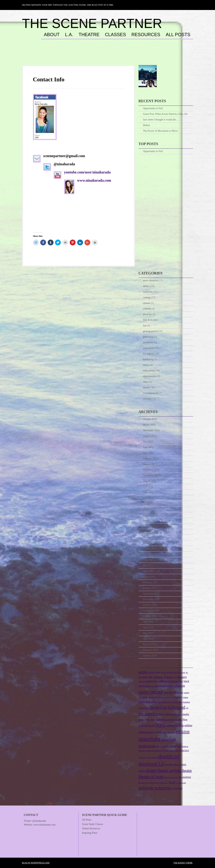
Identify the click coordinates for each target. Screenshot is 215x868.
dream (142, 702)
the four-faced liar (171, 777)
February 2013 (151, 459)
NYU (160, 725)
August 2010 (150, 616)
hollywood (176, 707)
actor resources (151, 281)
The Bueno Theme (183, 863)
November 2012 (151, 475)
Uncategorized (151, 393)
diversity (148, 314)
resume (172, 751)
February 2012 (151, 515)
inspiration (149, 348)
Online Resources (91, 828)
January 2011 (150, 588)
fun (145, 326)
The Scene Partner (92, 23)
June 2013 (148, 447)
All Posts (178, 35)
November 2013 (151, 430)
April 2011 (149, 571)
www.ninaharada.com (95, 180)
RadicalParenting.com (155, 751)
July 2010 (148, 622)
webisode (146, 788)
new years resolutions (162, 719)
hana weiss (166, 702)
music (146, 365)
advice (146, 286)
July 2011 (148, 554)
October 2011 (150, 537)
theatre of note (151, 776)
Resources (146, 35)
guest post (148, 337)
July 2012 (148, 487)
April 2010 (149, 639)
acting (143, 672)
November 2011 (151, 532)
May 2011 (148, 565)
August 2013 (150, 436)
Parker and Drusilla (165, 732)
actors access (173, 672)
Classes (116, 35)
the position (185, 777)
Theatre (89, 35)
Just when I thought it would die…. (161, 120)
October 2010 (150, 605)
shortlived (168, 756)
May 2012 (148, 498)
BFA (181, 681)
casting (147, 297)
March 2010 (149, 644)
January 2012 (150, 520)
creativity (169, 697)
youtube (177, 788)
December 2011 (151, 526)
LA (187, 708)
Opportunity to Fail (153, 108)
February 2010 (151, 650)
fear (148, 702)
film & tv (148, 320)
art (187, 672)
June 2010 (148, 627)
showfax (169, 764)
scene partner (152, 757)
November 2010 (151, 599)
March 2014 (149, 425)
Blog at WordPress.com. (36, 863)
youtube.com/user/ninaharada (87, 172)
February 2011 (151, 582)
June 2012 (148, 492)
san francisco (182, 750)
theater (147, 388)
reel (166, 750)
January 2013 (150, 464)
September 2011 (151, 543)
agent (183, 672)
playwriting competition (169, 746)
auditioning (151, 681)
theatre (187, 770)
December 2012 (151, 470)
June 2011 (148, 560)
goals (154, 702)
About (52, 35)
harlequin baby (177, 702)
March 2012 (149, 509)
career (143, 692)
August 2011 (150, 549)
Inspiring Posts (90, 833)
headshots (148, 342)
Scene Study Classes (93, 824)
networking (149, 371)
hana (159, 702)
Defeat (146, 125)
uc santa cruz (181, 783)
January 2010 (150, 656)
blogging (160, 686)
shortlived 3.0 (151, 764)
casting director (173, 692)
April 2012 (149, 504)
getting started (150, 331)
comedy (147, 309)
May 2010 (148, 633)
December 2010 (151, 594)
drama (186, 697)
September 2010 (151, 611)
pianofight (150, 739)
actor (163, 672)
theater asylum (169, 770)
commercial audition (157, 697)
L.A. (69, 35)
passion (183, 731)
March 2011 (149, 577)
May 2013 (148, 453)
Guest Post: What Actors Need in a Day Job (165, 114)
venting (147, 399)
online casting (175, 725)
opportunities (150, 376)
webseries (163, 788)
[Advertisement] (108, 56)
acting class (154, 672)
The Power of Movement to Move (160, 131)
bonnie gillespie (175, 686)
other (146, 382)
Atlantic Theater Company (170, 677)
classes (147, 303)
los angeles (149, 354)
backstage (173, 681)
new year (144, 719)
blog (152, 686)
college (145, 697)
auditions (148, 292)
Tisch (172, 782)
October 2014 (150, 419)
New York (178, 720)
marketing (148, 359)
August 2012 (150, 481)
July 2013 (148, 442)
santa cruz (142, 757)
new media (183, 714)
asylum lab (145, 677)
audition (142, 681)
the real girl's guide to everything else (153, 783)
